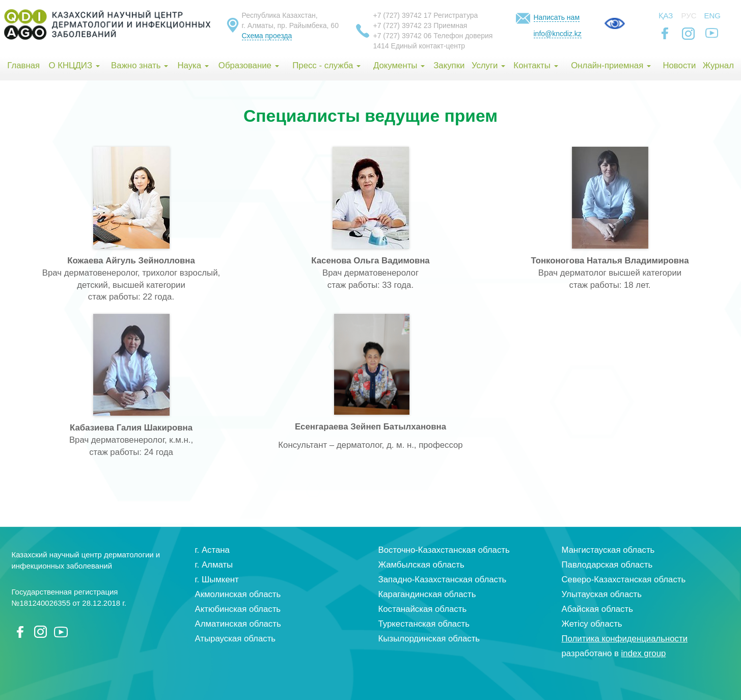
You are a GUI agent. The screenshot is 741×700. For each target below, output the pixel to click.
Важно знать (140, 65)
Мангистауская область (608, 550)
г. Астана (212, 550)
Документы (399, 65)
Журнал (718, 65)
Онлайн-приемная (611, 65)
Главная (23, 65)
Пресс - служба (326, 65)
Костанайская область (423, 609)
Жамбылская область (421, 565)
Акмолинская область (238, 594)
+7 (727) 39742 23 (403, 25)
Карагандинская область (427, 594)
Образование (249, 65)
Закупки (449, 65)
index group (644, 653)
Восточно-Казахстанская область (444, 550)
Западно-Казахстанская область (443, 580)
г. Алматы (214, 565)
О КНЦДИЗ (74, 65)
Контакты (536, 65)
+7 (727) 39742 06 (403, 36)
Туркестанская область (424, 624)
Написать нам (557, 17)
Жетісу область (592, 624)
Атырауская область (236, 639)
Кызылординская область (429, 639)
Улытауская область (602, 594)
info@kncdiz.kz (558, 34)
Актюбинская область (238, 609)
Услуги (488, 65)
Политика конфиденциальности (625, 639)
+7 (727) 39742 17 (403, 15)
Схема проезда (267, 36)
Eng (713, 16)
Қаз (666, 16)
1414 (381, 46)
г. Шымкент (217, 580)
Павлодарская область (607, 565)
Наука (193, 65)
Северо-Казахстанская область (624, 580)
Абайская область (597, 609)
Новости (679, 65)
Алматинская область (238, 624)
